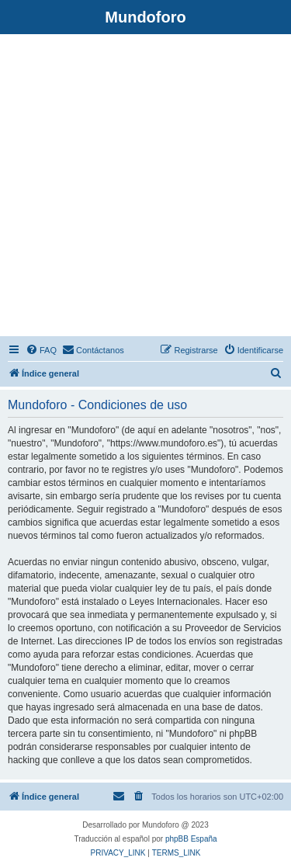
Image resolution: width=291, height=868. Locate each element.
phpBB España (191, 839)
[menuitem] (41, 350)
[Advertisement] (145, 187)
